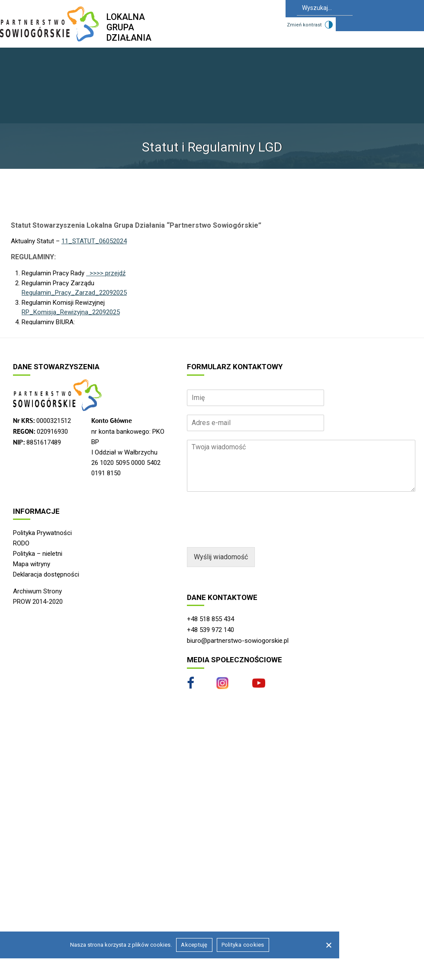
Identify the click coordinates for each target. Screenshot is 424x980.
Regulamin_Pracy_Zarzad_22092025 (74, 293)
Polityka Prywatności (42, 533)
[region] (212, 520)
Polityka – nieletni (38, 554)
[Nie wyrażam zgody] (328, 945)
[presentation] (253, 533)
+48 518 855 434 (210, 619)
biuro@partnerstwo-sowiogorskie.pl (238, 641)
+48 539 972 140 (210, 630)
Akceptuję (194, 945)
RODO (21, 543)
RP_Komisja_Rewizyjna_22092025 (71, 312)
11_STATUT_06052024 (94, 241)
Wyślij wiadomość (221, 557)
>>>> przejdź (106, 273)
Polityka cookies (243, 945)
